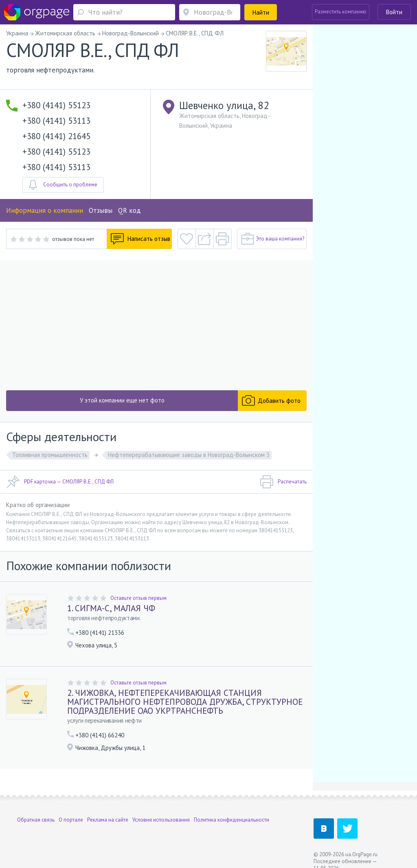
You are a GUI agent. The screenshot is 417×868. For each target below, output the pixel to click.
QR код (129, 210)
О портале (71, 820)
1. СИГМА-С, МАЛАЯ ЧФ (111, 608)
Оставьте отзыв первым (138, 598)
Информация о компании (45, 210)
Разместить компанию (341, 12)
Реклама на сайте (108, 820)
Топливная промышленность (50, 455)
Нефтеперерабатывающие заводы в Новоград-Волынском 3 (189, 455)
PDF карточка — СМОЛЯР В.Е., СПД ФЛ (60, 482)
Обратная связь (36, 820)
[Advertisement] (156, 325)
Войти (394, 12)
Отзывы (101, 210)
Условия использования (161, 820)
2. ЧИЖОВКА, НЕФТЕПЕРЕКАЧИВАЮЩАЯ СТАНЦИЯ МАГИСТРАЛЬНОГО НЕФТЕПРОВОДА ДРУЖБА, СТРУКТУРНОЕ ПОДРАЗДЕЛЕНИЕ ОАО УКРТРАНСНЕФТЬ (185, 702)
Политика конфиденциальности (232, 820)
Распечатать (283, 482)
